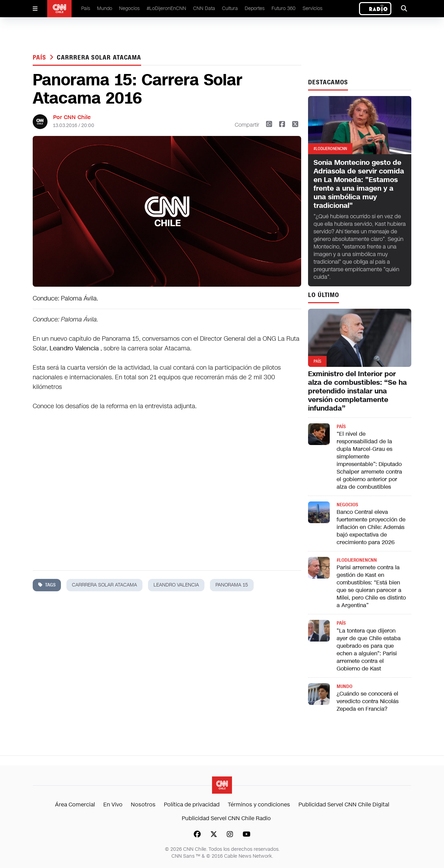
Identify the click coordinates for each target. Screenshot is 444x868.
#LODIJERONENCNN (357, 560)
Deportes (255, 8)
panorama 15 (232, 585)
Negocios (129, 8)
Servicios (313, 8)
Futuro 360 (284, 8)
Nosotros (143, 805)
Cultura (230, 8)
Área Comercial (75, 805)
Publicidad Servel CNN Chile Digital (344, 805)
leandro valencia (176, 585)
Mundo (105, 8)
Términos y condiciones (259, 805)
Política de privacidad (192, 805)
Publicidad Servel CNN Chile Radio (226, 818)
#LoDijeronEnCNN (166, 8)
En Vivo (113, 805)
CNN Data (204, 8)
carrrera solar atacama (99, 57)
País (86, 8)
